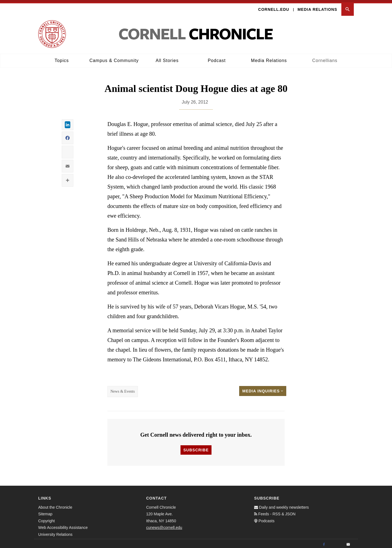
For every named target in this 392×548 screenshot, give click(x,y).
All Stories (167, 58)
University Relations (55, 532)
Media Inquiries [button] (263, 389)
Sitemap (45, 512)
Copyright (47, 518)
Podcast (217, 58)
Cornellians (325, 58)
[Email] (348, 542)
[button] (348, 7)
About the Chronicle (55, 505)
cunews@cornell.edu (164, 525)
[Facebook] (324, 542)
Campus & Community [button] (114, 58)
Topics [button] (62, 58)
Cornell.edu (274, 7)
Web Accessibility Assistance (63, 525)
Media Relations (317, 7)
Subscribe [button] (196, 447)
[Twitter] (336, 542)
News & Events (123, 389)
